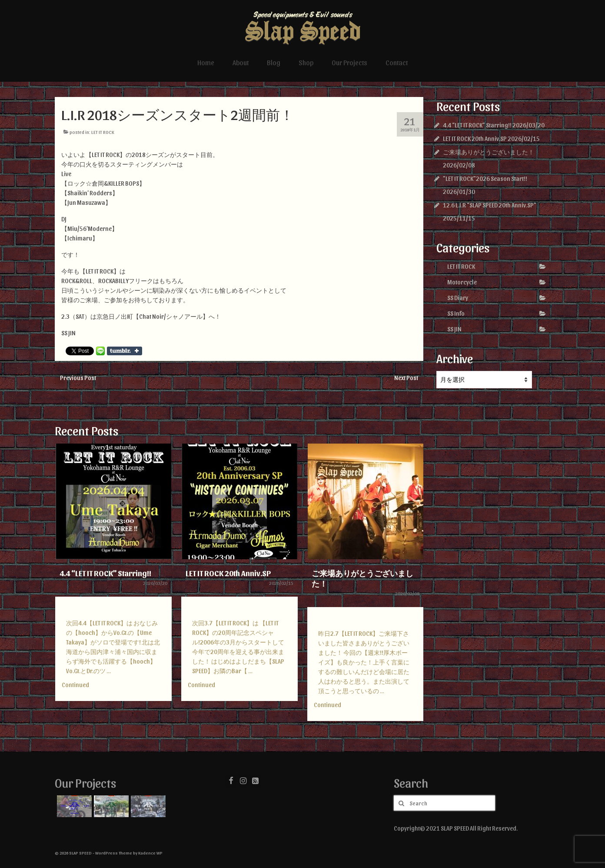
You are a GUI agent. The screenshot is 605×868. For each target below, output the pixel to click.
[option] (113, 577)
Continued (75, 685)
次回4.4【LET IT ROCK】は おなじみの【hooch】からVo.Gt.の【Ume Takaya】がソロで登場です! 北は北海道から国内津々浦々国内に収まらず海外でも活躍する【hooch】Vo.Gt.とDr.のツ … (113, 647)
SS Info (456, 313)
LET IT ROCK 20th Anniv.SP (475, 139)
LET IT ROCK (103, 132)
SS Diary (458, 298)
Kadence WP (150, 853)
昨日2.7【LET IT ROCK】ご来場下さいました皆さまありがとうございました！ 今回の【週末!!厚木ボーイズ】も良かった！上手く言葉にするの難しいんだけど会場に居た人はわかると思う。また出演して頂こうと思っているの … (364, 662)
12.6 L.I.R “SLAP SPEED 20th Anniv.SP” (490, 205)
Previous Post (78, 378)
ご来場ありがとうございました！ (489, 152)
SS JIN (454, 329)
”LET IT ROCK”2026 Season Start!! (485, 179)
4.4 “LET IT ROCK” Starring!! (477, 125)
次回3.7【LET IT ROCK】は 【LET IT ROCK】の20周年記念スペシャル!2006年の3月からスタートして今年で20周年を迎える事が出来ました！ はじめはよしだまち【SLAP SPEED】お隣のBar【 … (238, 647)
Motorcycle (462, 282)
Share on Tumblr (125, 351)
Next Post (406, 378)
